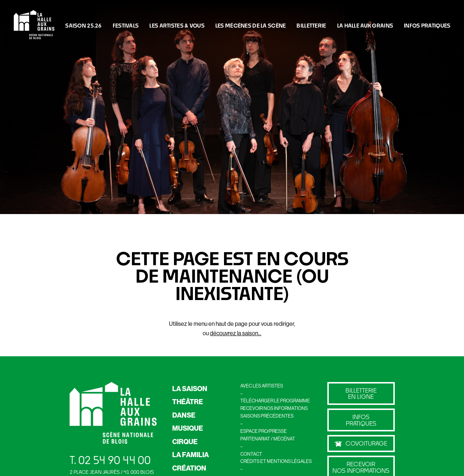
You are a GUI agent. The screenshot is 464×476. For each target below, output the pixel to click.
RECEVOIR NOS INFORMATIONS (274, 408)
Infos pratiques (361, 420)
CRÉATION (189, 468)
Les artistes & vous (177, 25)
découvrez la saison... (236, 333)
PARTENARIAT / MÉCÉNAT (268, 439)
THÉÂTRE (188, 402)
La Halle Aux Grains (365, 25)
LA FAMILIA (190, 455)
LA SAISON (190, 389)
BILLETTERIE (311, 25)
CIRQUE (185, 442)
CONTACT (251, 454)
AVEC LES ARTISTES (262, 386)
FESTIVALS (126, 25)
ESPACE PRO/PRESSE (264, 431)
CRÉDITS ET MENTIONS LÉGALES (276, 461)
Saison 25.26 (83, 25)
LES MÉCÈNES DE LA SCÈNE (251, 25)
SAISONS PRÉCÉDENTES (267, 416)
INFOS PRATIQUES (427, 25)
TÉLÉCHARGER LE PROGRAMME (275, 401)
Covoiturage (361, 443)
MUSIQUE (188, 428)
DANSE (184, 415)
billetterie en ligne (361, 393)
